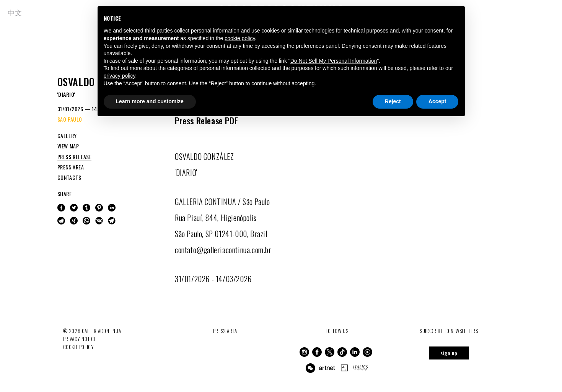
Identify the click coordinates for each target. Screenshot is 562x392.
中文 (15, 12)
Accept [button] (437, 101)
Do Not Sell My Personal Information (334, 61)
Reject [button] (393, 101)
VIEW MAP (68, 146)
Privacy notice (80, 339)
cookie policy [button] (240, 38)
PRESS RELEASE (75, 157)
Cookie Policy (79, 347)
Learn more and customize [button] (150, 101)
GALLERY (67, 136)
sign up (449, 353)
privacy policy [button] (120, 76)
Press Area (225, 331)
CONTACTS (69, 177)
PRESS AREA (71, 167)
